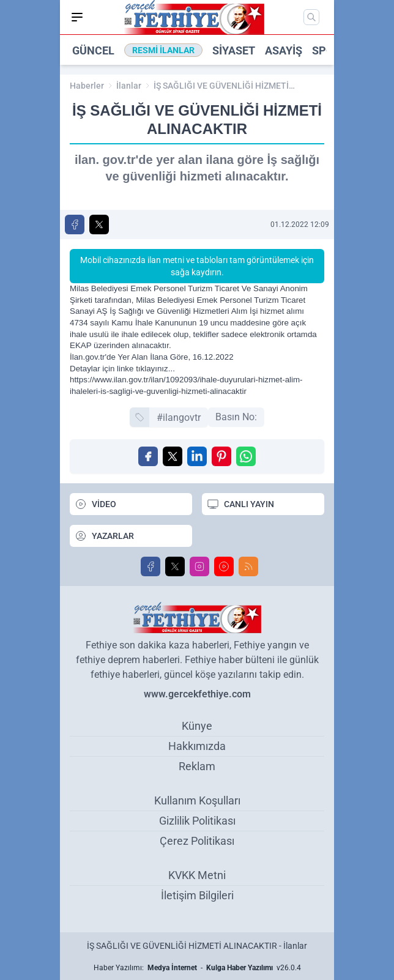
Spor (326, 50)
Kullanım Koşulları (197, 800)
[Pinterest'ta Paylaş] (221, 456)
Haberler (87, 86)
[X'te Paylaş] (99, 225)
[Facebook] (151, 566)
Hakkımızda (197, 746)
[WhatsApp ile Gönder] (246, 456)
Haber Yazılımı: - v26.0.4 (197, 968)
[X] (175, 566)
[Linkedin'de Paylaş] (197, 456)
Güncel (93, 50)
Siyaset (234, 50)
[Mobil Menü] (77, 17)
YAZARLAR (104, 536)
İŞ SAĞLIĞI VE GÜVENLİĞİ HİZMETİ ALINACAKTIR (221, 86)
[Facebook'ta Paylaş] (75, 225)
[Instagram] (199, 566)
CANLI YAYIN (240, 504)
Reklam (197, 766)
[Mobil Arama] (311, 17)
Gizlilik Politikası (197, 821)
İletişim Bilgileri (197, 895)
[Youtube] (224, 566)
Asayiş (284, 50)
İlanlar (129, 86)
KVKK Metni (197, 875)
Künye (197, 726)
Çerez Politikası (197, 841)
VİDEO (95, 504)
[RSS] (248, 566)
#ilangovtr (179, 418)
